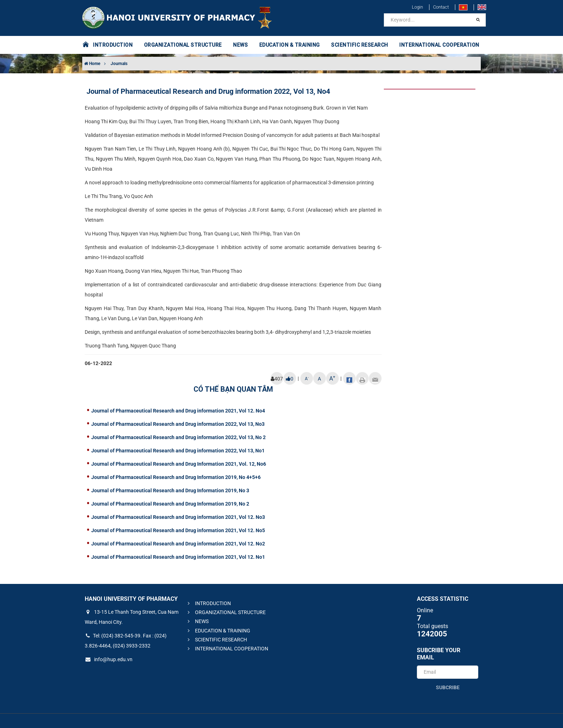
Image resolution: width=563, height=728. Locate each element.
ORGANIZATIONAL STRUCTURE (183, 45)
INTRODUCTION (113, 45)
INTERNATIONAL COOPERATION (439, 45)
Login (417, 7)
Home (92, 64)
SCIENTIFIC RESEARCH (360, 45)
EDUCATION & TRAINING (290, 45)
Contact (441, 7)
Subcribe (448, 687)
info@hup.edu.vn (109, 659)
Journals (119, 64)
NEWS (240, 45)
